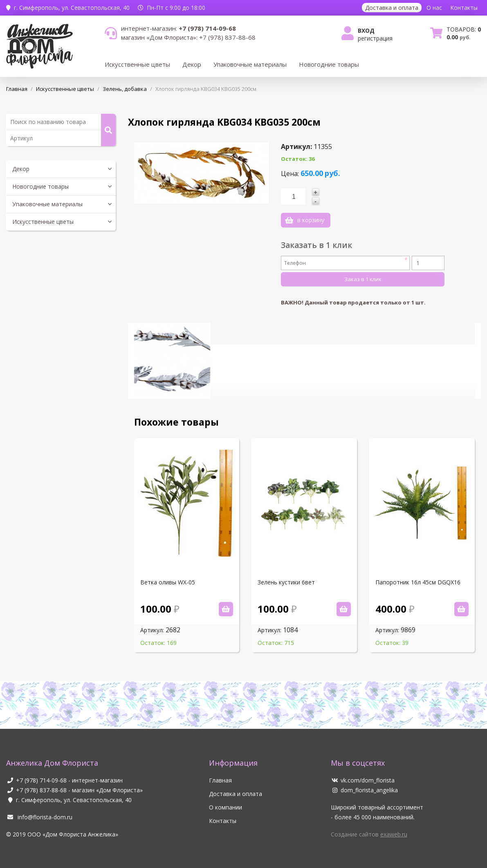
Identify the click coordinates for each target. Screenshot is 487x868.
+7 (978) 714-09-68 (41, 780)
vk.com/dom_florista (363, 780)
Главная (220, 780)
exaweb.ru (394, 834)
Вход (366, 30)
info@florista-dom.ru (39, 817)
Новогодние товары (329, 64)
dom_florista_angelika (364, 790)
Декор (192, 64)
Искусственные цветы (137, 64)
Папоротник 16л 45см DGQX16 (418, 582)
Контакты (464, 8)
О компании (226, 807)
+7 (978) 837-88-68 (41, 790)
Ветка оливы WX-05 (168, 582)
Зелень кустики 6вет (286, 582)
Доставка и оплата (392, 8)
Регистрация (375, 38)
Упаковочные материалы (250, 64)
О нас (434, 8)
